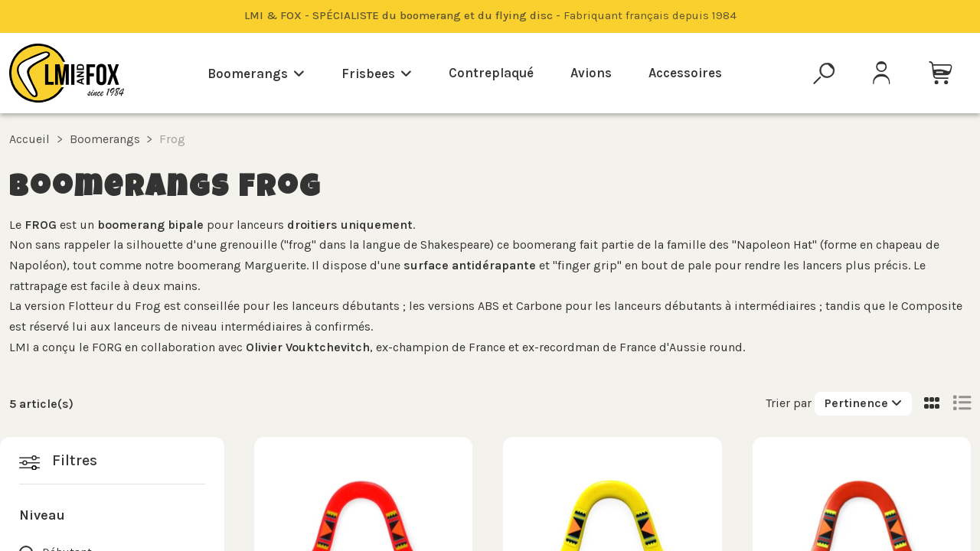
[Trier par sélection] (863, 403)
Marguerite (275, 265)
